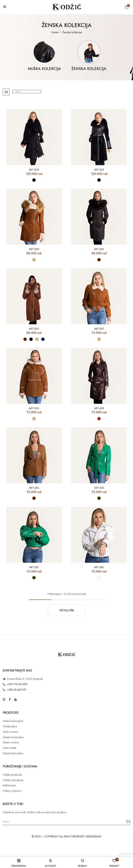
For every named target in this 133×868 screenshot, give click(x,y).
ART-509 (34, 170)
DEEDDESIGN (93, 836)
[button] (126, 7)
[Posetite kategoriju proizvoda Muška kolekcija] (44, 52)
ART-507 (99, 329)
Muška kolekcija (44, 69)
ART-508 (34, 249)
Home (55, 32)
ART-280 (99, 567)
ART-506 (34, 408)
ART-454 (34, 488)
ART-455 (99, 408)
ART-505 (99, 170)
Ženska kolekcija (89, 69)
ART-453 (99, 488)
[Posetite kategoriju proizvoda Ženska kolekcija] (89, 52)
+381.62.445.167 (17, 690)
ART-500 (34, 329)
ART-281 (34, 567)
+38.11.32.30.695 (17, 684)
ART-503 (99, 249)
